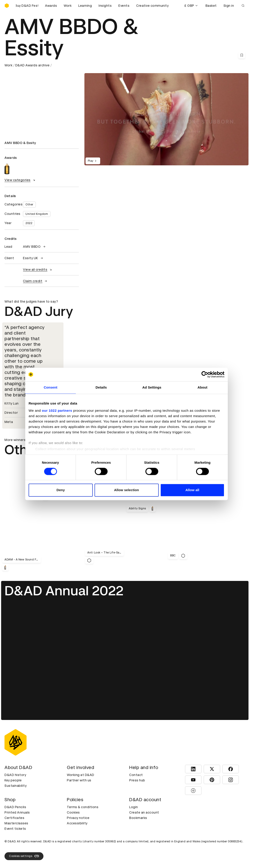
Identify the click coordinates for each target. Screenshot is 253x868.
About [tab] (203, 387)
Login (134, 807)
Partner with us (79, 780)
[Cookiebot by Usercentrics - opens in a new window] (205, 374)
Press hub (137, 780)
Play (93, 161)
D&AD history (15, 775)
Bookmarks (138, 818)
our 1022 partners (57, 410)
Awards (51, 6)
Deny (61, 490)
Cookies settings (24, 856)
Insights (105, 6)
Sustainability (16, 786)
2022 (29, 223)
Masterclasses (16, 823)
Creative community (152, 6)
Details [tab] (101, 387)
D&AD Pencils (15, 807)
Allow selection (127, 490)
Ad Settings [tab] (152, 387)
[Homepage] (7, 6)
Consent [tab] (51, 387)
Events (124, 6)
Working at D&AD (81, 775)
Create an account (144, 812)
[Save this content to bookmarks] (242, 55)
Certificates (14, 818)
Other (29, 205)
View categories (20, 180)
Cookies (73, 812)
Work (68, 6)
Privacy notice (78, 818)
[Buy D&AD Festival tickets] (27, 6)
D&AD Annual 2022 (64, 591)
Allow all (192, 490)
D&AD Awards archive (33, 65)
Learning (85, 6)
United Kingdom (37, 214)
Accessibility (77, 823)
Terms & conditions (83, 807)
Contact (136, 775)
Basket (211, 6)
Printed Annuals (17, 812)
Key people (13, 780)
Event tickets (15, 829)
